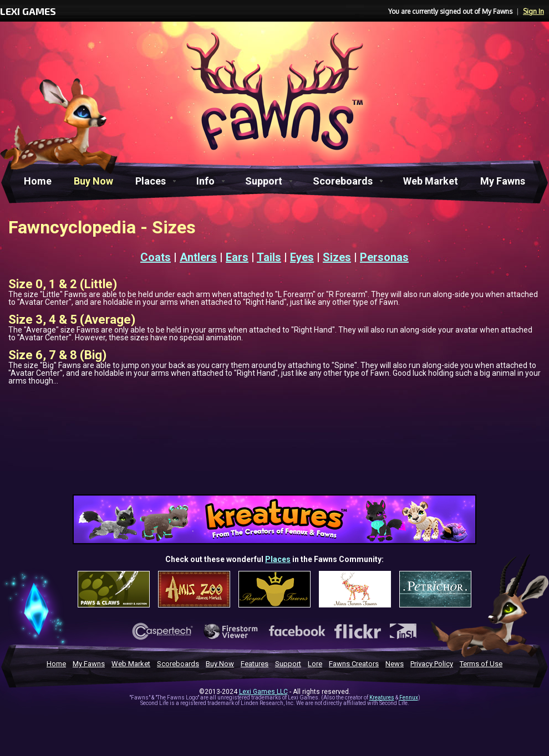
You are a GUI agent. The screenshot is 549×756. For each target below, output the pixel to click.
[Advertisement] (274, 472)
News (395, 664)
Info (205, 181)
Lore (315, 664)
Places (151, 181)
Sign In (533, 11)
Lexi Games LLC (263, 692)
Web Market (431, 181)
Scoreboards (343, 181)
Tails (269, 257)
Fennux (409, 698)
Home (38, 181)
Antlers (198, 257)
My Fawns (503, 181)
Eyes (302, 257)
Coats (156, 257)
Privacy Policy (432, 664)
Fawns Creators (354, 664)
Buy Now (93, 181)
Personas (384, 257)
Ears (237, 257)
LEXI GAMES (28, 11)
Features (255, 664)
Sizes (337, 257)
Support (264, 181)
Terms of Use (481, 664)
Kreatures (382, 698)
